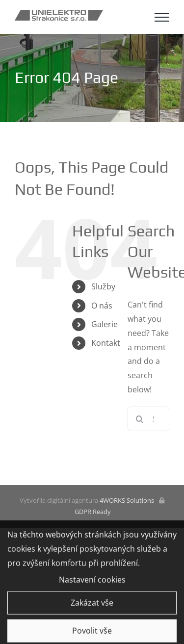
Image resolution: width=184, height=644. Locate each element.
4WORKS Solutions (127, 500)
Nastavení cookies (92, 581)
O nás (102, 306)
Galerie (105, 324)
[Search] (140, 419)
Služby (103, 286)
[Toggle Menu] (162, 17)
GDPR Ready (92, 512)
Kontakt (106, 343)
